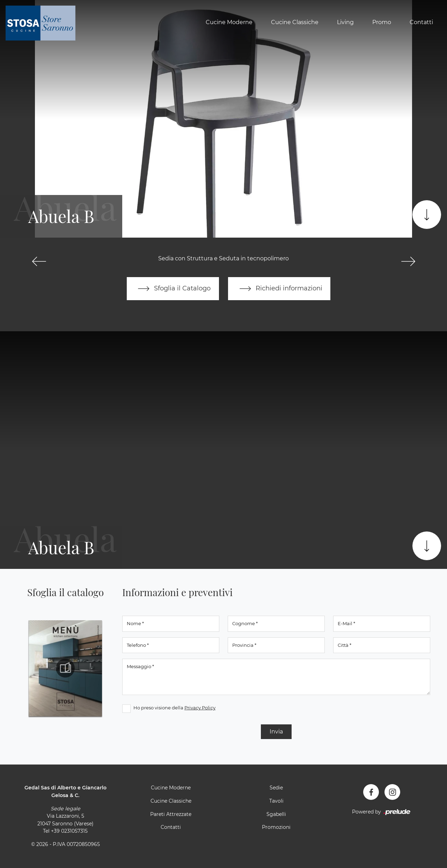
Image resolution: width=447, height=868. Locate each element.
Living (345, 22)
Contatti (421, 22)
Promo (382, 22)
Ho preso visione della (174, 708)
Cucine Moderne (229, 22)
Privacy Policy (200, 708)
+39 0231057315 (69, 831)
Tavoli (276, 801)
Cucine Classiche (295, 22)
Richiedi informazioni (279, 289)
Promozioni (276, 827)
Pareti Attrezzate (171, 814)
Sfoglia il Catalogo (173, 289)
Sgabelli (276, 814)
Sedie (276, 788)
